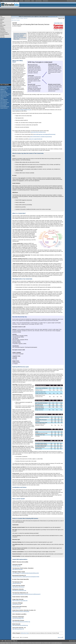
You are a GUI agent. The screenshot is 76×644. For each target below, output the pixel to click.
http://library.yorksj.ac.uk (18, 629)
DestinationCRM (3, 91)
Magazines (13, 18)
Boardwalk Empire (4, 88)
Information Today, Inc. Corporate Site (8, 1)
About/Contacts (72, 641)
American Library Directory (5, 86)
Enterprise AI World (4, 93)
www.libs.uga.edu (16, 566)
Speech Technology (39, 1)
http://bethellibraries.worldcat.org (20, 625)
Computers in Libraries (20, 18)
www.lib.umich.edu (17, 604)
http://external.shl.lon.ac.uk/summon (21, 612)
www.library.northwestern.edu (19, 591)
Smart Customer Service (5, 102)
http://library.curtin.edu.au (18, 587)
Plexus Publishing (3, 101)
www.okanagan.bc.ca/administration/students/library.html (26, 573)
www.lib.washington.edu (18, 618)
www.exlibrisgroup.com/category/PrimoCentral (44, 134)
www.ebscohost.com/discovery (38, 132)
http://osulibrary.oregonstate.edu (20, 601)
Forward (18, 20)
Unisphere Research (4, 108)
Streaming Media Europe (5, 107)
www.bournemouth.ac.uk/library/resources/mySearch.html (26, 577)
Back (13, 20)
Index (15, 20)
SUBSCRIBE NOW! (58, 23)
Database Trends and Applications (4, 89)
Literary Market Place (4, 100)
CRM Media (21, 1)
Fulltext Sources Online (4, 95)
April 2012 (26, 18)
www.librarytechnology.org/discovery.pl (22, 110)
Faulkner (33, 1)
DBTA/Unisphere (46, 1)
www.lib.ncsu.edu (16, 608)
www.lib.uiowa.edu (17, 583)
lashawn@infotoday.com (53, 17)
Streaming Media (27, 1)
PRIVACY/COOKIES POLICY (71, 1)
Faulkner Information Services (6, 94)
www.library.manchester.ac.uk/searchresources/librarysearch (26, 594)
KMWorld (17, 1)
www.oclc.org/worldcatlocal (36, 139)
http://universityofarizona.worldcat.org (21, 622)
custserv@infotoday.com (56, 643)
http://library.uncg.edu (17, 569)
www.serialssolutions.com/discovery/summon (41, 137)
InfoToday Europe (3, 97)
